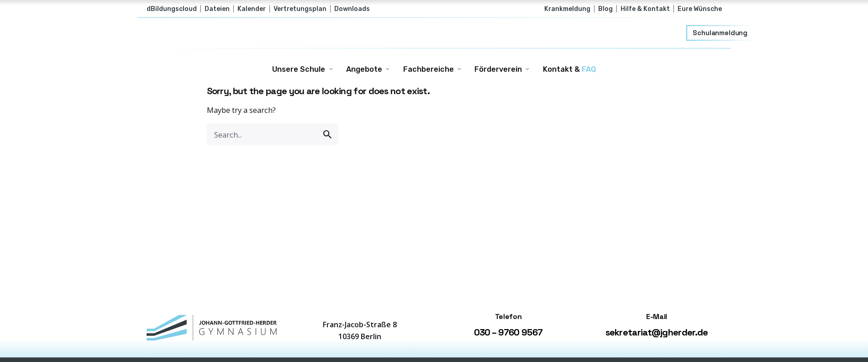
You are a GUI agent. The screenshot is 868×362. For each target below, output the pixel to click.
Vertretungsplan (300, 9)
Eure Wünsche (700, 9)
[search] (327, 134)
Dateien (217, 9)
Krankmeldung (567, 9)
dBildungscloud (172, 9)
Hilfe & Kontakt (645, 9)
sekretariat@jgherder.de (657, 332)
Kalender (252, 9)
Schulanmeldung (720, 33)
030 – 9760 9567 (508, 332)
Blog (605, 9)
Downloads (352, 9)
